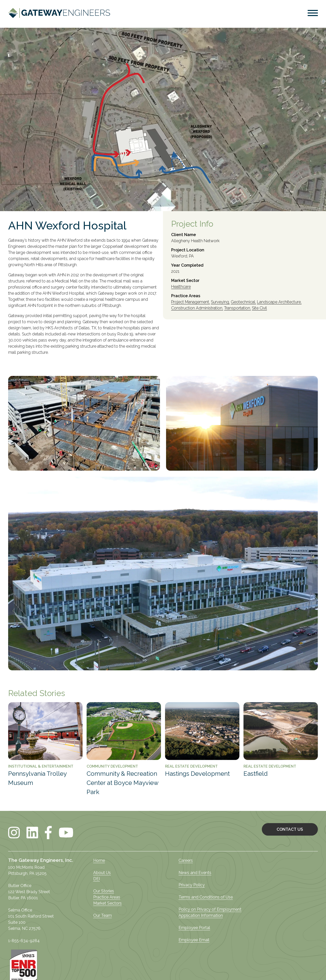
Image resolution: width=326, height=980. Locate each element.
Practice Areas (107, 897)
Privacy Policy (192, 885)
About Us (102, 873)
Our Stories (104, 891)
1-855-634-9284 (24, 941)
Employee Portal (194, 928)
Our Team (103, 915)
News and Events (195, 873)
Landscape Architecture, (279, 302)
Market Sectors (107, 903)
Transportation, (237, 308)
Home (99, 860)
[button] (313, 14)
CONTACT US (290, 829)
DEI (97, 879)
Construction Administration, (197, 308)
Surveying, (220, 302)
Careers (186, 860)
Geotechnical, (243, 302)
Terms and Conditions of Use (206, 897)
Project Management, (191, 302)
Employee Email (194, 940)
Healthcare (181, 287)
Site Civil (259, 308)
